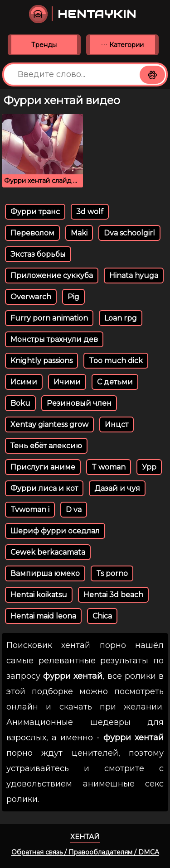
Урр (149, 467)
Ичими (67, 382)
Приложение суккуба (52, 276)
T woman (109, 467)
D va (74, 510)
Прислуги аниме (43, 467)
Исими (24, 382)
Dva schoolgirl (129, 233)
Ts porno (112, 573)
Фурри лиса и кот (44, 488)
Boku (20, 403)
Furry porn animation (49, 318)
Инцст (117, 424)
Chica (102, 616)
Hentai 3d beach (113, 595)
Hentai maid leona (43, 616)
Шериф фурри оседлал (55, 531)
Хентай (85, 837)
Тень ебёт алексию (46, 446)
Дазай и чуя (117, 488)
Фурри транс (35, 212)
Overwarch (31, 297)
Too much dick (116, 361)
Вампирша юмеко (45, 573)
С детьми (115, 382)
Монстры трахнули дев (54, 339)
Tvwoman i (30, 510)
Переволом (32, 233)
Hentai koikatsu (39, 595)
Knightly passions (41, 361)
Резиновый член (79, 403)
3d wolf (90, 212)
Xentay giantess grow (49, 424)
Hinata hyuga (134, 276)
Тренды (44, 45)
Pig (73, 297)
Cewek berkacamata (48, 552)
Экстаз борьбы (38, 254)
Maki (79, 233)
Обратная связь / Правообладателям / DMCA (85, 852)
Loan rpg (121, 318)
